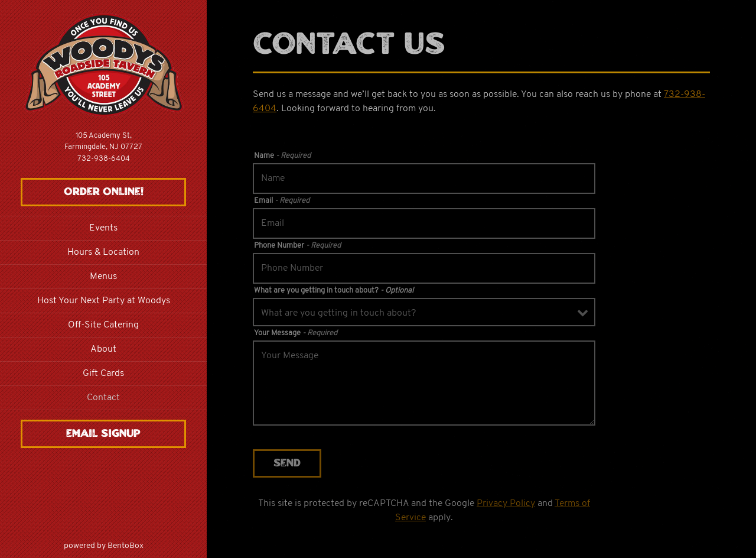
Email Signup (103, 434)
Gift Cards (103, 374)
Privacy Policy (506, 504)
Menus (103, 277)
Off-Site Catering (103, 325)
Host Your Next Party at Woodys (104, 301)
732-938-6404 (104, 159)
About (103, 349)
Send (287, 463)
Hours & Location (103, 252)
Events (103, 228)
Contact (103, 398)
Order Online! (104, 192)
